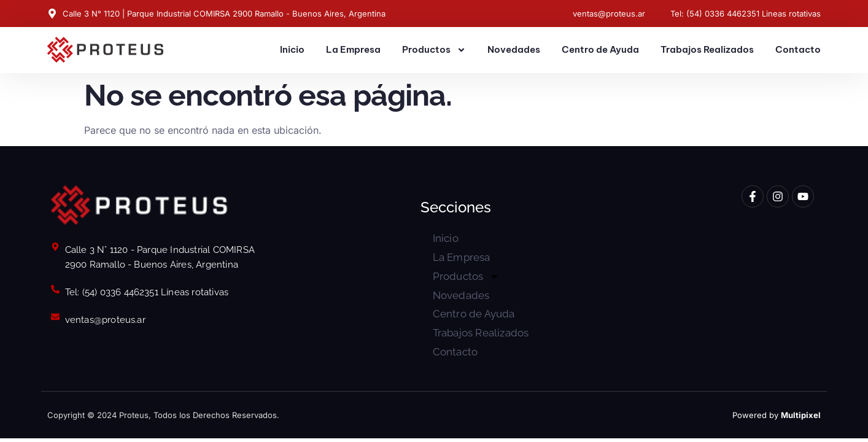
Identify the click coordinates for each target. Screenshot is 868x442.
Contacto (798, 49)
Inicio (292, 49)
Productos (434, 50)
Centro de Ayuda (600, 49)
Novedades (514, 49)
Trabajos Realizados (707, 49)
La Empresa (353, 49)
